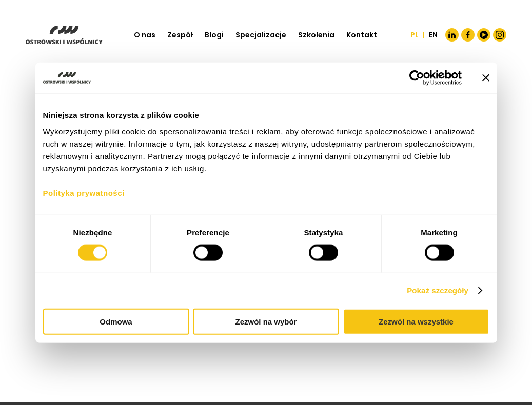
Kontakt (362, 35)
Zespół (180, 35)
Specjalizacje (261, 35)
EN (433, 35)
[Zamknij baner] (486, 78)
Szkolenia (316, 35)
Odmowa (116, 321)
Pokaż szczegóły (438, 290)
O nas (145, 35)
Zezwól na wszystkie (416, 321)
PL (415, 35)
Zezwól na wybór (266, 321)
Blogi (214, 35)
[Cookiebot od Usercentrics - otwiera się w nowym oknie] (417, 78)
